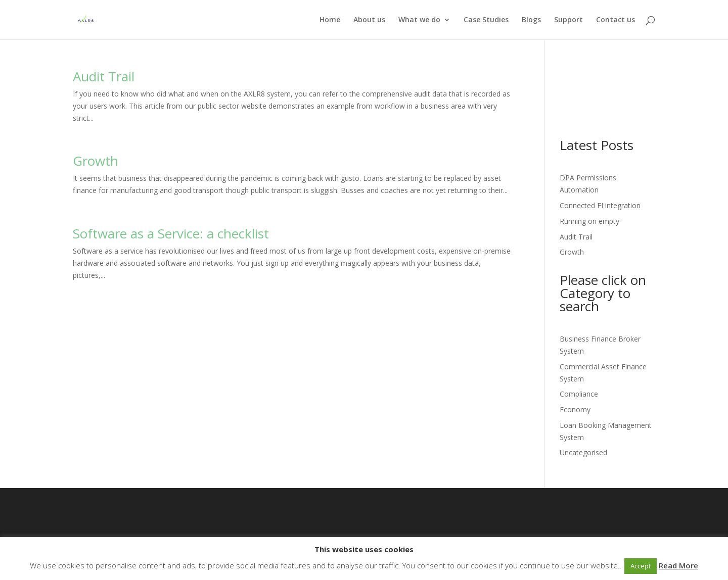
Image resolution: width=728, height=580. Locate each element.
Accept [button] (641, 566)
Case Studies (486, 20)
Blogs (531, 20)
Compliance (579, 394)
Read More (678, 565)
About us (369, 20)
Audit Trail (104, 76)
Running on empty (589, 221)
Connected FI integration (600, 205)
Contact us (616, 20)
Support (568, 20)
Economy (575, 409)
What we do (419, 20)
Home (330, 20)
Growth (96, 161)
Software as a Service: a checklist (171, 233)
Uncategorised (583, 452)
